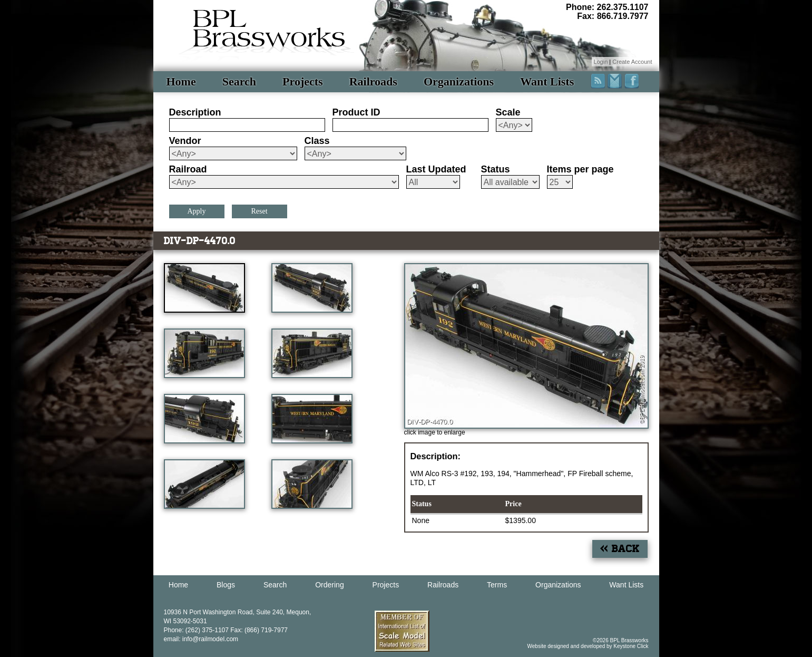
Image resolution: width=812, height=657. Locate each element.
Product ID (356, 112)
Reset (259, 211)
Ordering (329, 585)
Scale (508, 112)
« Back (620, 549)
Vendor (185, 141)
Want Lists (547, 81)
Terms (497, 585)
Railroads (373, 81)
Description (195, 112)
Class (317, 141)
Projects (303, 81)
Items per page (580, 169)
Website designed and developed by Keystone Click (588, 646)
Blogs (226, 585)
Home (181, 81)
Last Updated (436, 169)
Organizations (459, 81)
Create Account (632, 62)
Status (496, 169)
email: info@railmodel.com (201, 639)
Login (600, 62)
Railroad (188, 169)
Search (239, 81)
